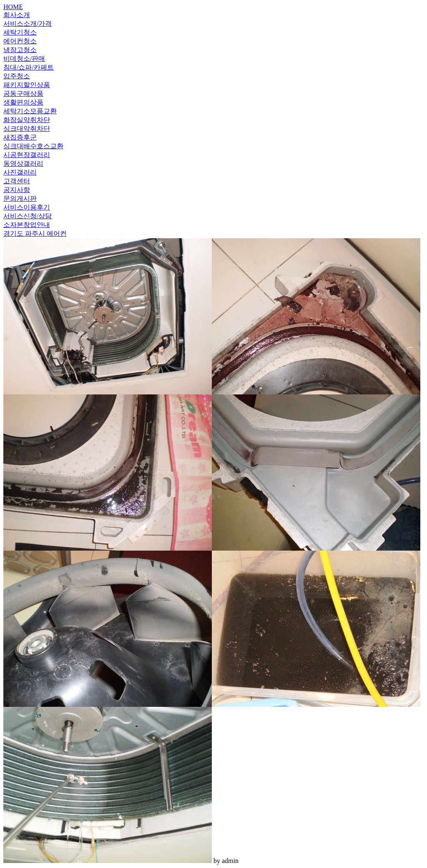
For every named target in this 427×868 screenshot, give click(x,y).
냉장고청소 (20, 50)
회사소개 (17, 15)
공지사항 (17, 190)
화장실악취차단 (27, 120)
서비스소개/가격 (28, 24)
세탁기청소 (20, 32)
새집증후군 (20, 137)
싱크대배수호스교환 (33, 146)
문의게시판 (20, 198)
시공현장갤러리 (27, 155)
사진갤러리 (20, 172)
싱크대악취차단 (27, 128)
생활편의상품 (23, 102)
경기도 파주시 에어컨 (35, 233)
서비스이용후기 (27, 207)
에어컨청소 (20, 41)
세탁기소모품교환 (30, 111)
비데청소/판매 (24, 59)
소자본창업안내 (27, 225)
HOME (13, 7)
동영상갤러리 (23, 163)
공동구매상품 (23, 94)
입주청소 (17, 76)
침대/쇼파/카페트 (29, 67)
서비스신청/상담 (28, 216)
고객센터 (17, 181)
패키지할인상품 (27, 85)
